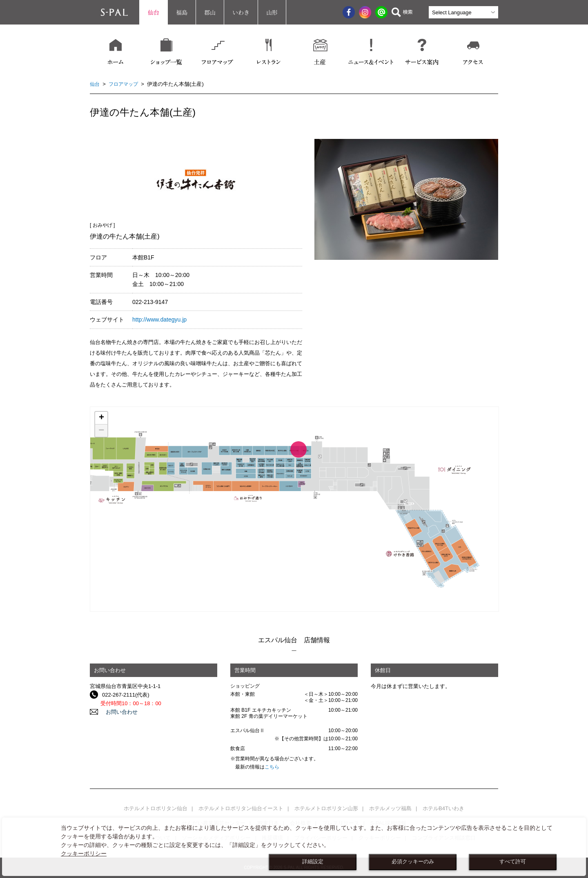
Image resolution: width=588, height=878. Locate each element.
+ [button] (101, 418)
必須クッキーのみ (413, 862)
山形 (272, 12)
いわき (241, 12)
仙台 (154, 12)
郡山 (210, 12)
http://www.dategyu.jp (159, 319)
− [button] (101, 431)
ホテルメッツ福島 (390, 808)
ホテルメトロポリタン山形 (326, 808)
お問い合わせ (118, 712)
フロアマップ (125, 84)
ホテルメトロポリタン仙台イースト (241, 808)
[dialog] (294, 847)
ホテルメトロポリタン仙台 (156, 808)
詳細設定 (313, 862)
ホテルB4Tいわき (443, 808)
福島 (182, 12)
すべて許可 (513, 862)
